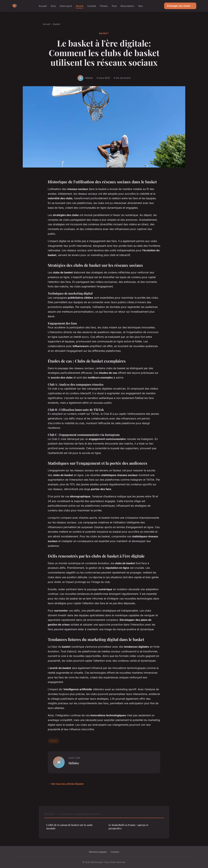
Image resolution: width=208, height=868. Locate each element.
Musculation (127, 6)
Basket (80, 6)
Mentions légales (98, 852)
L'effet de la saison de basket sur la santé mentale (69, 827)
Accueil (43, 6)
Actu (53, 6)
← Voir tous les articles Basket (66, 784)
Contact (115, 852)
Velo (140, 6)
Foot (114, 6)
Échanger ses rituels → (180, 6)
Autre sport (66, 6)
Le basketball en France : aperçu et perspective (128, 827)
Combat (92, 6)
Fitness (104, 6)
